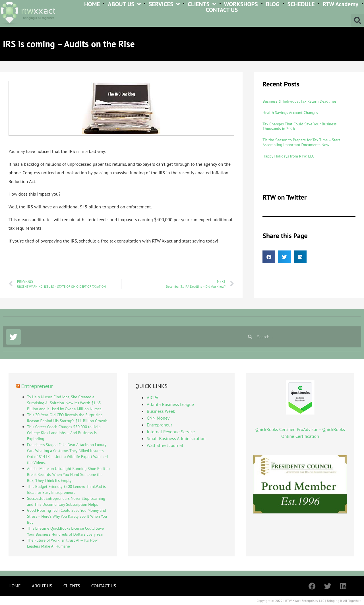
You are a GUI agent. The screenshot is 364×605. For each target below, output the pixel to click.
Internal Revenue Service (171, 432)
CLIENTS (202, 4)
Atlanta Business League (170, 404)
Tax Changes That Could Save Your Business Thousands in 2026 (299, 126)
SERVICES (164, 4)
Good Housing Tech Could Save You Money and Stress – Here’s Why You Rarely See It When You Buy (67, 516)
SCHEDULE (301, 4)
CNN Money (158, 418)
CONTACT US (222, 10)
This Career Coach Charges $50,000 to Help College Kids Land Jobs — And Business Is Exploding (64, 433)
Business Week (161, 411)
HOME (92, 4)
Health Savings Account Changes (290, 113)
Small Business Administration (176, 438)
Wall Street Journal (165, 445)
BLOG (273, 4)
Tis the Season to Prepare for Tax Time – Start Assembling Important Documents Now (301, 142)
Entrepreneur (37, 386)
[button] (358, 20)
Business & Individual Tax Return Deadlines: (300, 101)
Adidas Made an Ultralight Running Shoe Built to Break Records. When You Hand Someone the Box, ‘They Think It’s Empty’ (68, 475)
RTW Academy (340, 4)
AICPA (152, 397)
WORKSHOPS (241, 4)
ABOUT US (124, 4)
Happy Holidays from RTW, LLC (288, 156)
